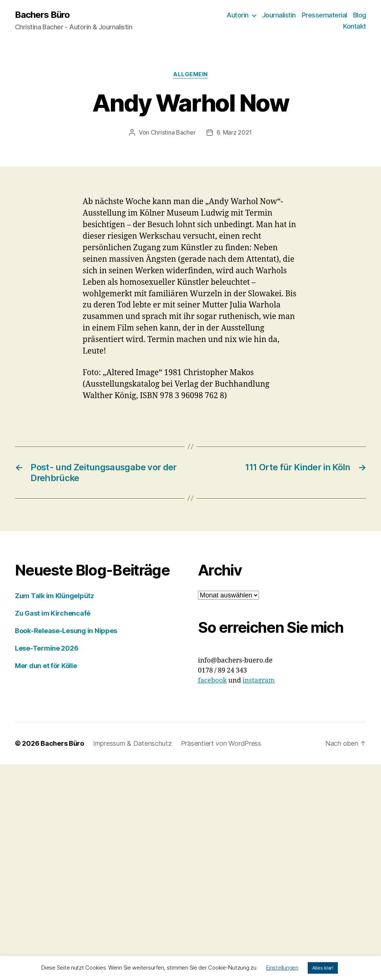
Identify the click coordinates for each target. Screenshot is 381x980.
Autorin (238, 15)
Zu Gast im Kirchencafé (53, 613)
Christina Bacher (173, 132)
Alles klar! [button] (323, 968)
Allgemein (190, 74)
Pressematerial (324, 15)
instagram (259, 681)
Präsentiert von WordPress (221, 743)
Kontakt (355, 26)
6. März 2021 (234, 132)
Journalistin (279, 15)
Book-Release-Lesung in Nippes (66, 631)
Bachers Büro (42, 15)
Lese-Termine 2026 (47, 648)
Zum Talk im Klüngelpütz (55, 596)
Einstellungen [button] (282, 968)
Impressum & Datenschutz (132, 743)
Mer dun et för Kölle (46, 666)
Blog (360, 15)
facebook (212, 681)
